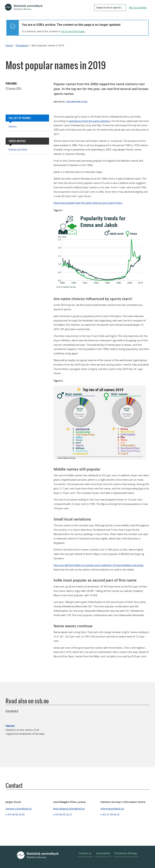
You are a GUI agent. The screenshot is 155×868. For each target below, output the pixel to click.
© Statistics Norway (126, 853)
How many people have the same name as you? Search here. (88, 203)
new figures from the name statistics (89, 121)
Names (13, 126)
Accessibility (103, 853)
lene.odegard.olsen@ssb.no (69, 809)
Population (22, 46)
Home (9, 46)
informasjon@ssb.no (112, 809)
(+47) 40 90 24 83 (15, 815)
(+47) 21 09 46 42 (110, 815)
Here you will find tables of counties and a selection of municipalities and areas (98, 565)
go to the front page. (73, 31)
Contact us (85, 853)
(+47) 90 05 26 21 (63, 815)
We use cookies (138, 8)
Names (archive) (18, 150)
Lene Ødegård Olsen (77, 102)
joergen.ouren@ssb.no (19, 809)
